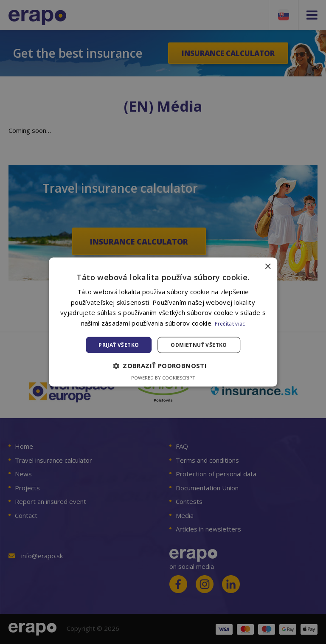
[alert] (163, 322)
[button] (163, 366)
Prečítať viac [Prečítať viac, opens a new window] (230, 324)
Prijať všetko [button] (119, 345)
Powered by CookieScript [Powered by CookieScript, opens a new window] (163, 378)
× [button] (268, 266)
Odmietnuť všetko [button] (199, 345)
